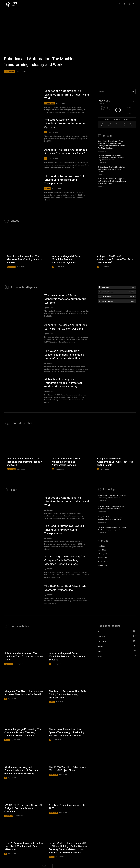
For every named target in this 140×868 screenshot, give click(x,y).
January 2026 (102, 558)
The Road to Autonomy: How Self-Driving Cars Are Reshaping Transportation (65, 180)
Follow (131, 292)
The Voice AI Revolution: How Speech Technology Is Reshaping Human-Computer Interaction (64, 355)
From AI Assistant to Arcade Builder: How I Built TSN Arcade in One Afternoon (24, 846)
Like (133, 287)
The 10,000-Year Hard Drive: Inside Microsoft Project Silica (65, 588)
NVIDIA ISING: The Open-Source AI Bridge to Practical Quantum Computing (23, 808)
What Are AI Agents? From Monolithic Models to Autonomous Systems (65, 124)
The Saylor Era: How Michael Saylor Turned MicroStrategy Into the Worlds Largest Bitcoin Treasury (111, 158)
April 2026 (101, 546)
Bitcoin (52, 857)
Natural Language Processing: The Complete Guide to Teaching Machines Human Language (65, 560)
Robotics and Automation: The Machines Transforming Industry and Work (41, 62)
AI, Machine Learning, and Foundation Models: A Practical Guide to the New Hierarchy (63, 383)
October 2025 (102, 566)
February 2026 (103, 554)
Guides (47, 188)
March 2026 (102, 550)
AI (46, 132)
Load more (47, 866)
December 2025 (103, 562)
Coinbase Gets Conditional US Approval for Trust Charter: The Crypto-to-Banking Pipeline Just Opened (112, 181)
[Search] (133, 92)
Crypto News (9, 71)
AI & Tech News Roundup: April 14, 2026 (67, 807)
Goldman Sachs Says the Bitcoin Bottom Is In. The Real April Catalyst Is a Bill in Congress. (111, 169)
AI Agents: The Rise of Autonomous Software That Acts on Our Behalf (66, 152)
